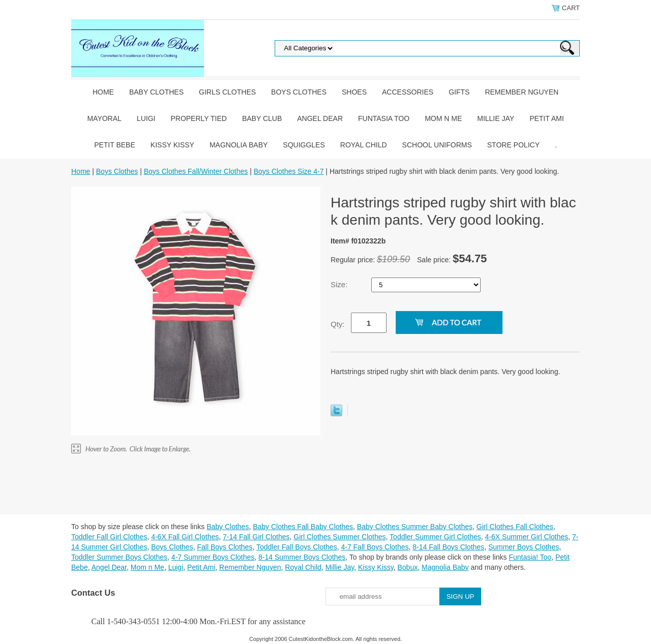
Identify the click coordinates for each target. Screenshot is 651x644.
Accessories (408, 92)
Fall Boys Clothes (225, 547)
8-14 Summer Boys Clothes (302, 557)
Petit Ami (546, 118)
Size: (340, 284)
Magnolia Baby (239, 145)
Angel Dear (320, 118)
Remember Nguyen (522, 92)
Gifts (459, 92)
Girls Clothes (227, 92)
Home (103, 92)
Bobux (407, 567)
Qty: (338, 324)
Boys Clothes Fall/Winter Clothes (196, 171)
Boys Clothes (299, 92)
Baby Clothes (156, 92)
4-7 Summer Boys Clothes (213, 557)
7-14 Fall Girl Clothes (256, 537)
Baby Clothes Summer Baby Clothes (415, 527)
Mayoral (104, 118)
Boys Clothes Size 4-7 (289, 171)
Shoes (354, 92)
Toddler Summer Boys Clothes (119, 557)
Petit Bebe (115, 145)
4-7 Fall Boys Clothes (375, 547)
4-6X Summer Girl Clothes (527, 537)
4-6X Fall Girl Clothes (185, 537)
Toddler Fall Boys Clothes (297, 547)
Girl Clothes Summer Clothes (339, 537)
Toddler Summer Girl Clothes (435, 537)
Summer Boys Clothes (524, 547)
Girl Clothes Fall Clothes (515, 527)
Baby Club (262, 118)
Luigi (146, 118)
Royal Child (364, 145)
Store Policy (513, 145)
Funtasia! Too (530, 557)
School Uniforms (437, 145)
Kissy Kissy (172, 145)
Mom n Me (443, 118)
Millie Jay (496, 118)
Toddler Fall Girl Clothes (109, 537)
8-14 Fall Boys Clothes (448, 547)
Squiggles (304, 145)
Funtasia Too (384, 118)
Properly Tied (198, 118)
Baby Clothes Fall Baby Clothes (303, 527)
